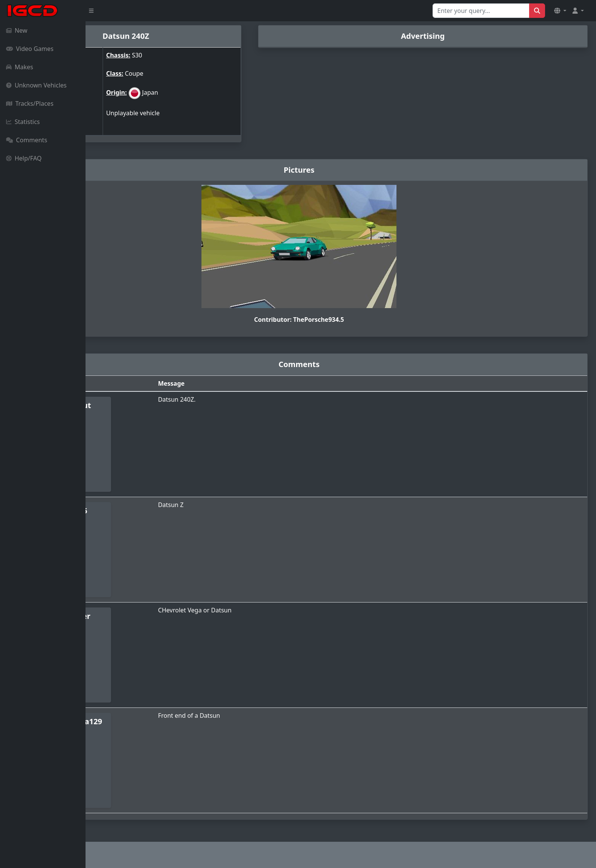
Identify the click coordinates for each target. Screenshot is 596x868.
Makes (20, 67)
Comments (27, 140)
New (17, 30)
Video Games (30, 49)
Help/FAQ (24, 158)
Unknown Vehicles (36, 85)
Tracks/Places (30, 103)
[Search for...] (481, 11)
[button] (560, 11)
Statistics (23, 122)
